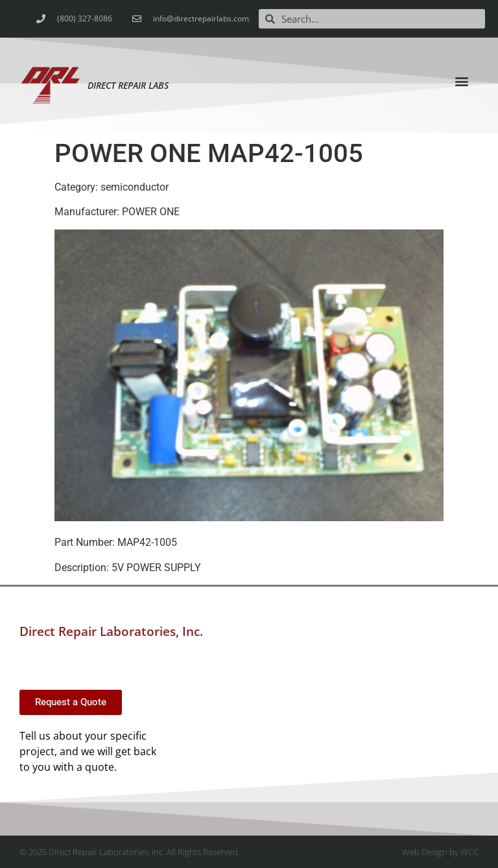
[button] (462, 81)
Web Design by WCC (440, 852)
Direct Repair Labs (128, 85)
